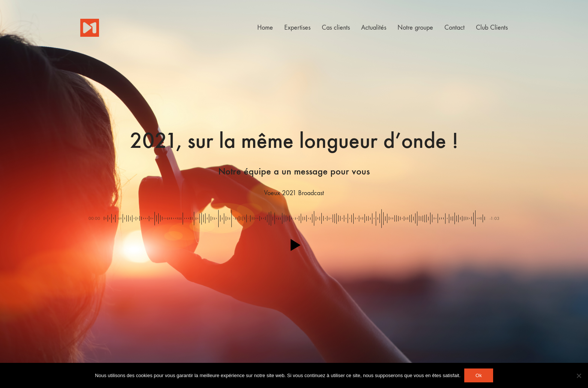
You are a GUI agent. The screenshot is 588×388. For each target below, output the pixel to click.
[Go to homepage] (90, 28)
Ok (479, 375)
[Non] (579, 376)
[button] (294, 245)
